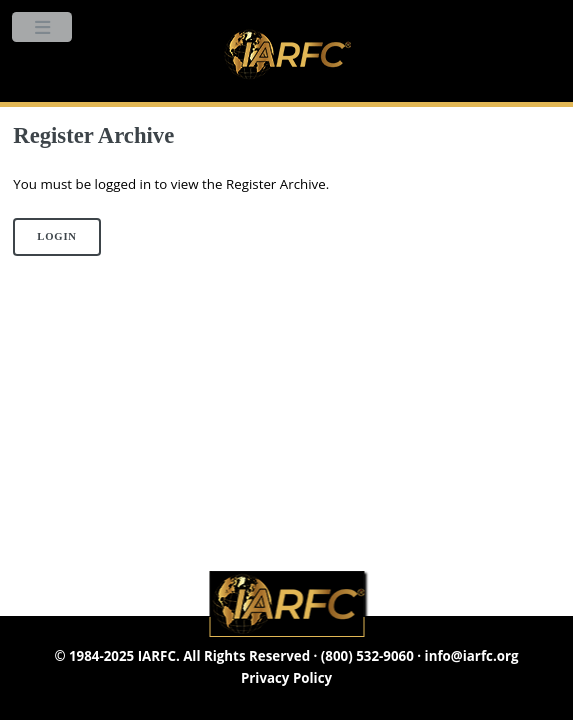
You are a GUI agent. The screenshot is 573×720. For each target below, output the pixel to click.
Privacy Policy (286, 678)
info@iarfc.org (472, 656)
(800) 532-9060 (367, 656)
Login (57, 236)
